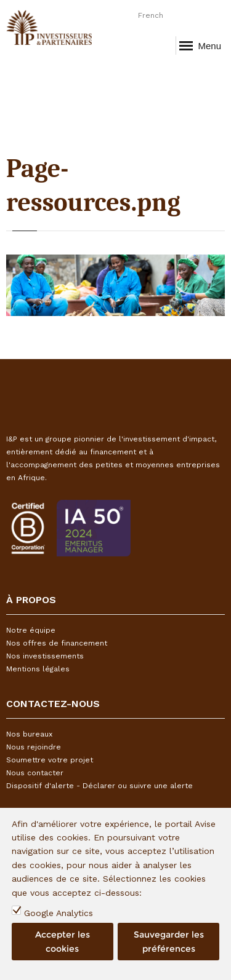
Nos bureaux (29, 734)
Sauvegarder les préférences (169, 941)
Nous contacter (35, 773)
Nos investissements (45, 656)
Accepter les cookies (63, 941)
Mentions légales (38, 669)
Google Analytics (59, 913)
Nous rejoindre (34, 747)
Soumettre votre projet (50, 760)
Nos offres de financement (57, 643)
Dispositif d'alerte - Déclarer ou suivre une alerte (99, 786)
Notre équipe (31, 630)
